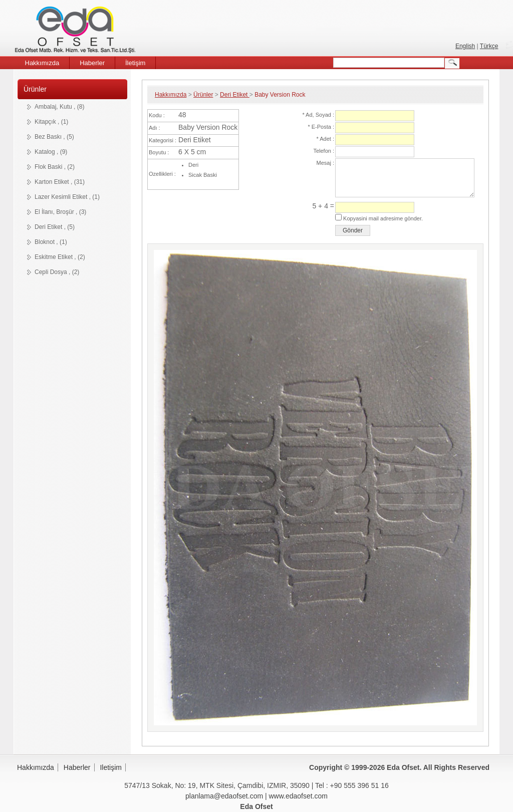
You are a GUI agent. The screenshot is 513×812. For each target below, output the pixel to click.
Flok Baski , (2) (55, 167)
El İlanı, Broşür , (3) (60, 212)
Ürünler (35, 89)
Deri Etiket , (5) (55, 227)
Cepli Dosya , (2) (57, 272)
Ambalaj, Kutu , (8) (59, 107)
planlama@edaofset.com (224, 796)
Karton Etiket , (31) (60, 182)
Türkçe (489, 46)
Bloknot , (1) (51, 242)
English (465, 46)
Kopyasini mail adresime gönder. (382, 218)
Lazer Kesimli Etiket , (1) (67, 197)
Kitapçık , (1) (51, 122)
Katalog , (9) (51, 152)
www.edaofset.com (299, 796)
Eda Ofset (77, 31)
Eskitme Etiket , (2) (60, 257)
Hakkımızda (171, 95)
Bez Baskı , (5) (54, 137)
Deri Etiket (235, 95)
